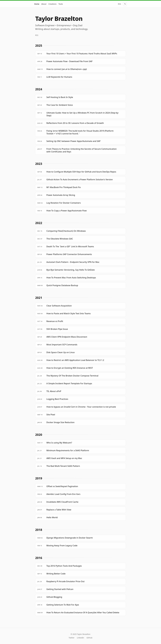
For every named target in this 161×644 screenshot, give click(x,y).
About (44, 4)
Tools (61, 4)
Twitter (72, 638)
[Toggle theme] (125, 4)
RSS (119, 4)
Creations (52, 4)
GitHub (89, 638)
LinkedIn (80, 638)
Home (37, 4)
